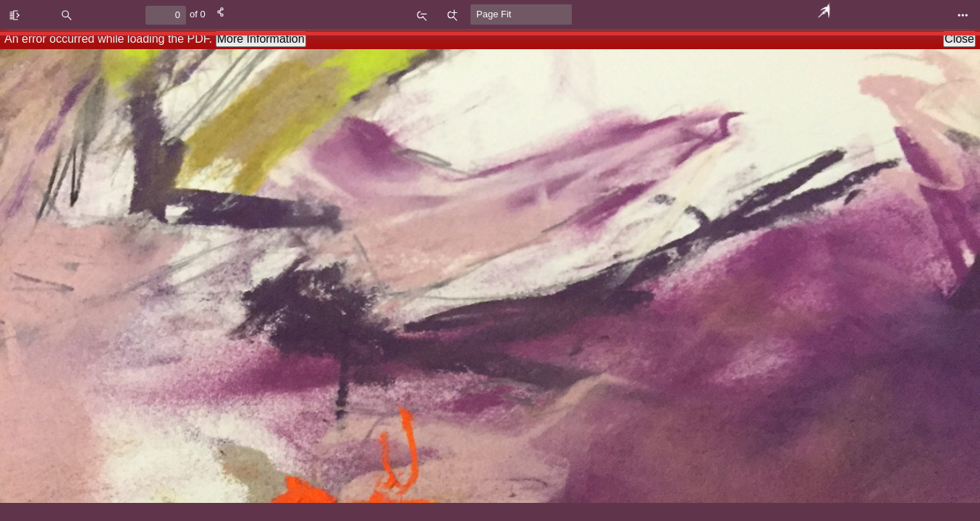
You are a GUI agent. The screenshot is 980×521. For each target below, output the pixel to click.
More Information (261, 39)
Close (959, 39)
